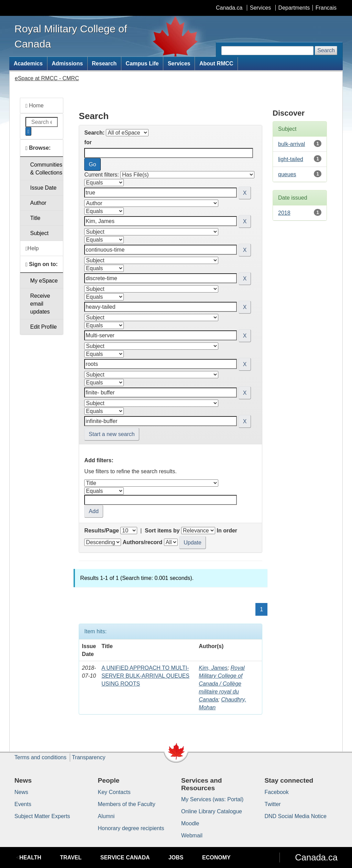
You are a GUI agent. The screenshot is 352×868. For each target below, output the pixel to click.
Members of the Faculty (127, 804)
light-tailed (291, 159)
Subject (39, 233)
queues (287, 174)
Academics (28, 63)
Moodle (190, 823)
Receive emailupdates (40, 304)
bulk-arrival (291, 144)
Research (104, 63)
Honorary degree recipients (131, 828)
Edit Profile (43, 327)
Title (35, 218)
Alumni (106, 816)
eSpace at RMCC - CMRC (47, 78)
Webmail (192, 835)
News (21, 792)
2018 (284, 213)
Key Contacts (114, 792)
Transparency (89, 757)
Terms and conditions (40, 757)
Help (32, 248)
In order (227, 531)
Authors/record (143, 542)
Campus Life (142, 63)
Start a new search (112, 434)
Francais (326, 8)
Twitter (273, 804)
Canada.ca (229, 8)
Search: (94, 133)
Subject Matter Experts (42, 816)
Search (326, 50)
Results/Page (101, 531)
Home (35, 106)
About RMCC (216, 63)
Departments (294, 8)
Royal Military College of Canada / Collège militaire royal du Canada (222, 684)
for (88, 142)
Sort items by (162, 531)
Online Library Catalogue (212, 811)
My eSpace (44, 281)
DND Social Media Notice (296, 816)
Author (38, 203)
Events (23, 804)
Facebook (277, 792)
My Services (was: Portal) (212, 799)
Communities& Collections (46, 169)
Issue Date (43, 188)
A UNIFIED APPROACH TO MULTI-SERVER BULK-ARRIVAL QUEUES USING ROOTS (145, 676)
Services (260, 8)
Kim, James (213, 668)
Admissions (67, 63)
